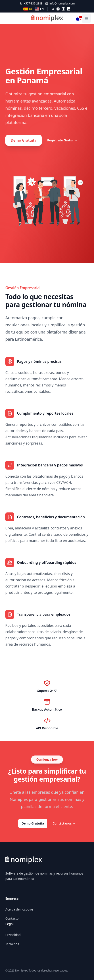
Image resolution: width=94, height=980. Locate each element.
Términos (12, 944)
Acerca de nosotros (19, 909)
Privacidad (13, 935)
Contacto (12, 918)
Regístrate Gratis (62, 140)
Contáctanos (64, 823)
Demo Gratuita (24, 140)
